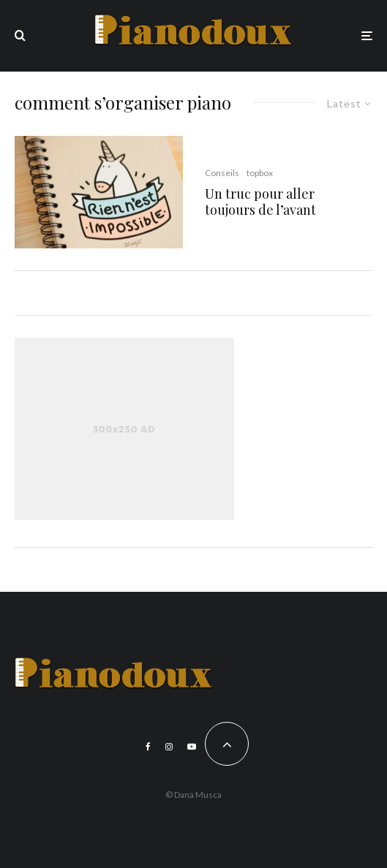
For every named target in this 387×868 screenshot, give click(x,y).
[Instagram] (169, 747)
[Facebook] (148, 747)
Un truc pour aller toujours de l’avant (260, 202)
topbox (260, 173)
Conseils (222, 173)
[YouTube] (192, 747)
